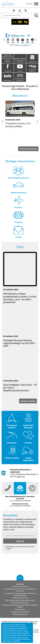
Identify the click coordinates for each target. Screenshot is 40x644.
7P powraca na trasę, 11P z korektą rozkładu (18, 125)
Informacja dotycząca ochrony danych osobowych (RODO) (20, 606)
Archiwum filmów (28, 401)
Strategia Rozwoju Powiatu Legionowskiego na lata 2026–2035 (19, 343)
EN (27, 4)
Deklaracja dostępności (20, 603)
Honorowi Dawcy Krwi (20, 598)
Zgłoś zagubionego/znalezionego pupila (20, 600)
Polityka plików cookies (20, 612)
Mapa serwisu (20, 609)
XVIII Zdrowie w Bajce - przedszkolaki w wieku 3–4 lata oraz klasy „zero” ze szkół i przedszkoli (20, 298)
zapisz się (20, 541)
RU (32, 4)
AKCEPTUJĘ (16, 641)
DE (29, 4)
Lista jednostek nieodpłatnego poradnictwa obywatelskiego (20, 594)
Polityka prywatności (20, 614)
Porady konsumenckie (20, 587)
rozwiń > (9, 549)
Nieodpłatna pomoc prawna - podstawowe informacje (20, 590)
